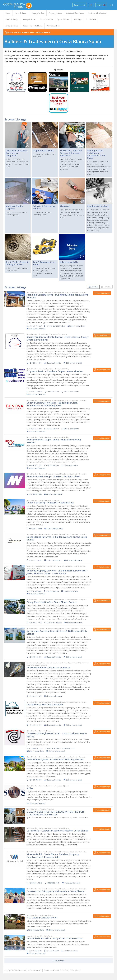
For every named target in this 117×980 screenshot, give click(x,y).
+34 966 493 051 (35, 657)
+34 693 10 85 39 (53, 429)
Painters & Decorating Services (44, 207)
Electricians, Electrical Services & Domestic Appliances (71, 153)
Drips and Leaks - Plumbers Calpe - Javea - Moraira (55, 371)
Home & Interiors (79, 566)
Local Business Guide (65, 566)
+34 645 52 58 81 (53, 883)
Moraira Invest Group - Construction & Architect (53, 476)
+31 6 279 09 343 (36, 560)
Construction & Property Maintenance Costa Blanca (55, 891)
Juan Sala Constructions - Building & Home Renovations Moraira (57, 296)
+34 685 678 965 (53, 392)
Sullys (30, 788)
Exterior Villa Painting (33, 568)
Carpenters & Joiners (43, 151)
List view (93, 287)
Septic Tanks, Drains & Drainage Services (17, 263)
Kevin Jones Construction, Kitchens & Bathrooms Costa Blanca (57, 632)
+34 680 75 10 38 (36, 528)
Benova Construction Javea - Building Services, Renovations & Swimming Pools (52, 404)
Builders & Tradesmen (46, 292)
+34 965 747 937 (35, 326)
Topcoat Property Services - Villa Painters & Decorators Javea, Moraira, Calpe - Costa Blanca (57, 572)
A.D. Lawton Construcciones (42, 918)
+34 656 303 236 (53, 465)
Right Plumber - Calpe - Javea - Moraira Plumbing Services (54, 441)
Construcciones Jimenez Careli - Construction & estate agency (57, 735)
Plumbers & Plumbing (98, 206)
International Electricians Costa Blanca (48, 667)
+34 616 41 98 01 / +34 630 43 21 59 (61, 749)
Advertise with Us (69, 262)
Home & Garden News (46, 809)
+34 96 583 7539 (35, 951)
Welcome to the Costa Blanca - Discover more (41, 566)
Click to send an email (37, 329)
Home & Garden (32, 292)
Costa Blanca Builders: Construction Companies (17, 153)
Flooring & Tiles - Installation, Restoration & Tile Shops (96, 154)
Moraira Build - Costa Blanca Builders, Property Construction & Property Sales (53, 856)
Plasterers (65, 206)
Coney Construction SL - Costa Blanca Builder (52, 602)
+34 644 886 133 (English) (56, 326)
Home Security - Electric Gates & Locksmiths (53, 335)
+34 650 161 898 (35, 363)
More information (102, 293)
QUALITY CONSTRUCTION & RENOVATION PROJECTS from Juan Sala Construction (56, 813)
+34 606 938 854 (53, 591)
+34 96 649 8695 (35, 591)
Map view (106, 287)
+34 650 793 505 (35, 780)
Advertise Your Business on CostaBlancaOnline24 (29, 32)
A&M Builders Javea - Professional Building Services (55, 759)
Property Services (32, 936)
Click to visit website (78, 326)
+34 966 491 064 (35, 494)
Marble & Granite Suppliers (14, 207)
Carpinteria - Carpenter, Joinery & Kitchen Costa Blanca (57, 831)
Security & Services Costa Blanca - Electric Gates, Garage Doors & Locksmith (58, 338)
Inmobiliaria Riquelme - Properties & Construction (55, 938)
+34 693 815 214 (35, 725)
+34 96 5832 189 (35, 465)
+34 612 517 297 (35, 429)
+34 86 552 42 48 (36, 883)
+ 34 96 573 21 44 (36, 749)
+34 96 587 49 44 (36, 392)
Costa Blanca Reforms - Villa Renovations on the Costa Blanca (57, 538)
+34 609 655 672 (35, 696)
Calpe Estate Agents (46, 936)
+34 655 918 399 (53, 951)
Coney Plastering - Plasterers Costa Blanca (50, 503)
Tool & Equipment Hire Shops (44, 263)
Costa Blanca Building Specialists (45, 704)
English (101, 5)
